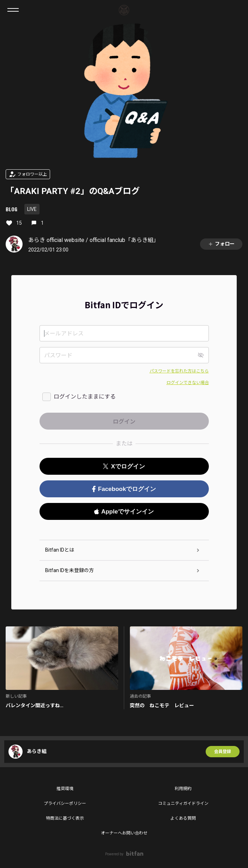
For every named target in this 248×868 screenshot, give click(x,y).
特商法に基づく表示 (65, 818)
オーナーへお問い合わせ (124, 833)
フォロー (221, 244)
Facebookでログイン (124, 489)
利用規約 (183, 789)
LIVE (32, 209)
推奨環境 (65, 789)
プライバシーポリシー (65, 803)
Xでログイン (124, 466)
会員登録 (223, 752)
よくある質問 (183, 818)
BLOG (11, 209)
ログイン (237, 10)
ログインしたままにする (85, 397)
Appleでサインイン (124, 512)
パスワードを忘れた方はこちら (179, 371)
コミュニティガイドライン (183, 803)
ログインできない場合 (188, 383)
